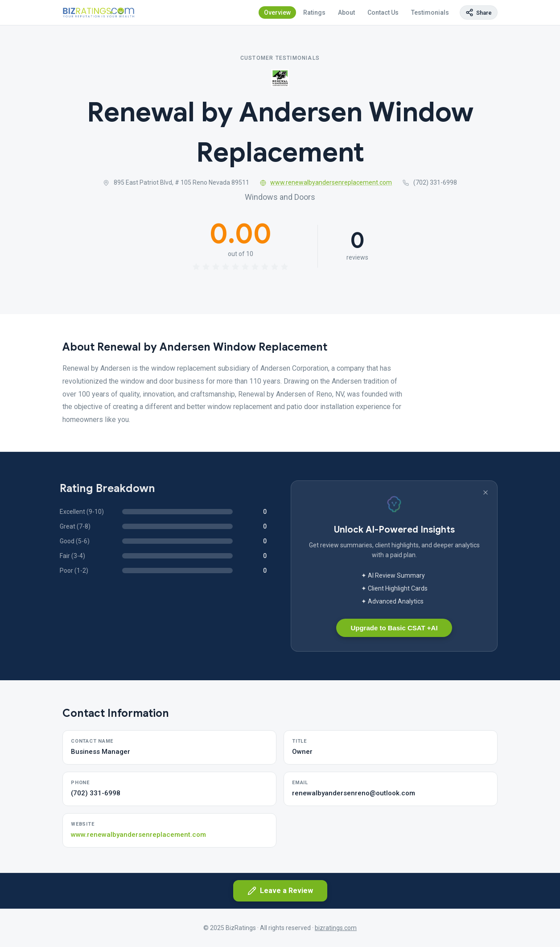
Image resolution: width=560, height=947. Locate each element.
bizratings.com (336, 928)
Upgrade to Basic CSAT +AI (394, 628)
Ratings (314, 12)
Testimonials (430, 12)
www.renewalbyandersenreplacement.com (326, 182)
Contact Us (383, 12)
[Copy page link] (479, 12)
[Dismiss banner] (486, 492)
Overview (277, 12)
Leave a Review (280, 891)
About (346, 12)
